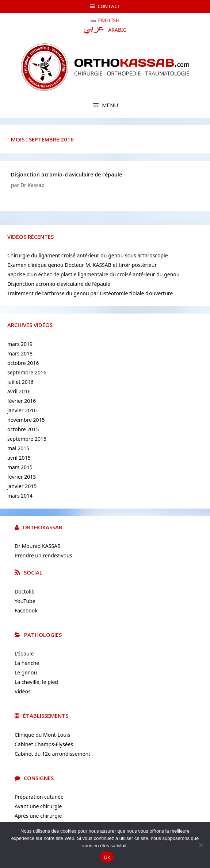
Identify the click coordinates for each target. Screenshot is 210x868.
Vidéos (23, 691)
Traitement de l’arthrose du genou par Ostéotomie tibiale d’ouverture (90, 293)
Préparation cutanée (39, 797)
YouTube (25, 601)
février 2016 (22, 401)
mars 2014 (20, 496)
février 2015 (22, 477)
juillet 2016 (20, 382)
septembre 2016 (27, 372)
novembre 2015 (26, 420)
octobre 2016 (23, 363)
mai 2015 (18, 448)
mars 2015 (20, 467)
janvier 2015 (22, 486)
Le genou (26, 672)
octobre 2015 (23, 429)
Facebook (26, 610)
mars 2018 (20, 353)
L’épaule (24, 653)
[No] (201, 845)
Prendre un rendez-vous (43, 555)
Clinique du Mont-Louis (42, 735)
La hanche (27, 663)
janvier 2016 (22, 410)
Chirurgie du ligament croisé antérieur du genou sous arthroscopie (88, 255)
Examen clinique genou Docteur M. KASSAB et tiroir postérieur (82, 265)
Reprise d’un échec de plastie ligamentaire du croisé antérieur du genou (93, 274)
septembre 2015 (27, 439)
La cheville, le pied (36, 682)
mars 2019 (20, 344)
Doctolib (25, 591)
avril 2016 (19, 391)
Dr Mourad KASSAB (38, 546)
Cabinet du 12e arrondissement (52, 754)
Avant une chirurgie (38, 806)
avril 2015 (19, 458)
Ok (107, 857)
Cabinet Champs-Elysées (44, 744)
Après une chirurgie (38, 816)
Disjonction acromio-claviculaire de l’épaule (66, 174)
